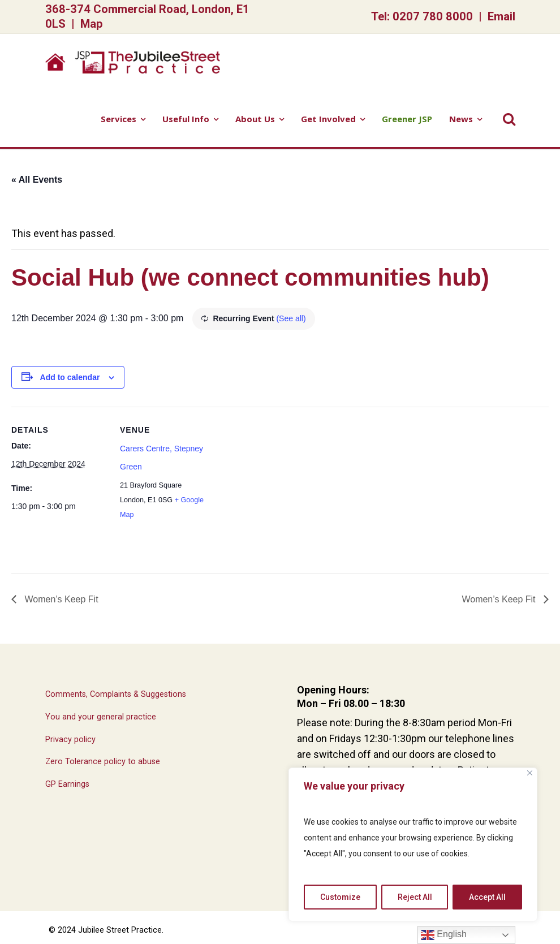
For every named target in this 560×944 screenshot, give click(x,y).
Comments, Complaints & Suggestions (116, 694)
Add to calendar (70, 377)
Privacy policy (70, 740)
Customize (340, 897)
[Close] (530, 773)
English (444, 935)
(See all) (291, 318)
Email (501, 16)
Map (92, 24)
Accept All (487, 897)
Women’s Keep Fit (60, 599)
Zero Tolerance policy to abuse (103, 762)
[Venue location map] (288, 485)
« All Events (37, 180)
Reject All (415, 897)
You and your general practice (101, 717)
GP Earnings (67, 784)
